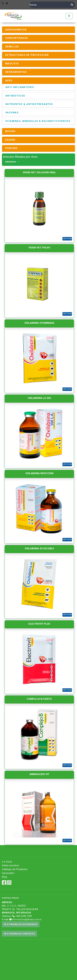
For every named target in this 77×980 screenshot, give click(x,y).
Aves (34, 157)
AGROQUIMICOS (16, 30)
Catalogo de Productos (15, 869)
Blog (4, 877)
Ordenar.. (11, 162)
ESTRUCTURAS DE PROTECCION (27, 55)
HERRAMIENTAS (16, 72)
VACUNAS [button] (12, 113)
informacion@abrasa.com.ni (27, 920)
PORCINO (11, 148)
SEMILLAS (12, 47)
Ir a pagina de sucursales (21, 924)
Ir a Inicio (7, 862)
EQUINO (10, 140)
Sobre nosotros (11, 865)
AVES (9, 81)
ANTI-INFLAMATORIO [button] (20, 87)
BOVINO (10, 131)
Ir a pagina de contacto (19, 934)
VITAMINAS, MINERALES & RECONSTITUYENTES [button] (38, 121)
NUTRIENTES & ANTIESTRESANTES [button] (29, 104)
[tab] (38, 30)
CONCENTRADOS (17, 38)
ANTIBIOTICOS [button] (15, 96)
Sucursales (8, 873)
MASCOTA (12, 64)
